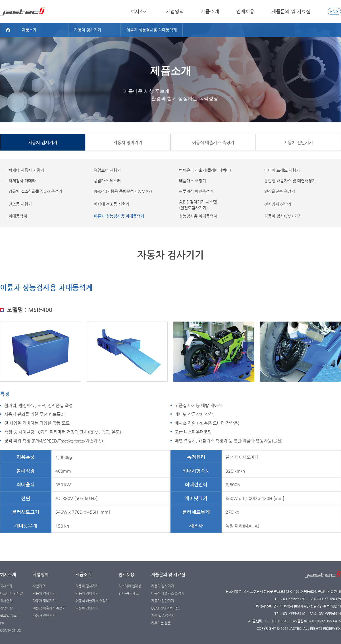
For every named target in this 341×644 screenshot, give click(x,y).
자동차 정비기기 (44, 601)
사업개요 (39, 586)
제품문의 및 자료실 (291, 11)
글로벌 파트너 (10, 616)
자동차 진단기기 (44, 616)
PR (2, 623)
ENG (334, 11)
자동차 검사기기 (44, 593)
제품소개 (210, 11)
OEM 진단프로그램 (165, 608)
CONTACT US (11, 630)
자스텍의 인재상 (130, 586)
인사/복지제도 (129, 593)
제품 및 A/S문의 (163, 616)
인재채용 (245, 11)
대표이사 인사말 (11, 593)
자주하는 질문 (161, 623)
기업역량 (6, 608)
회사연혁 (6, 601)
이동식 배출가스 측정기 (49, 608)
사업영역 (175, 11)
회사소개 (140, 11)
